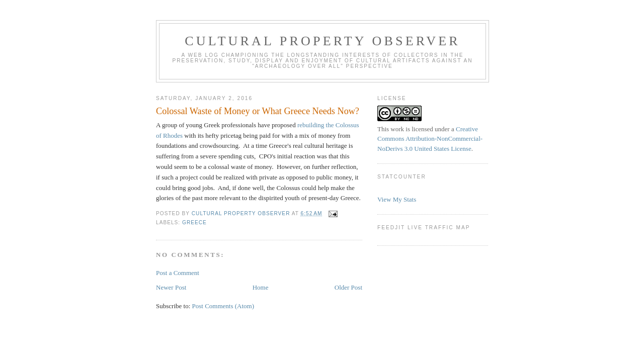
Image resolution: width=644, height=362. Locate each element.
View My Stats (397, 199)
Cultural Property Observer (323, 41)
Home (261, 287)
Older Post (348, 287)
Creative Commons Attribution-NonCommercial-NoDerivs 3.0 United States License (430, 139)
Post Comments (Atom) (223, 306)
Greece (194, 222)
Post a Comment (178, 273)
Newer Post (171, 287)
